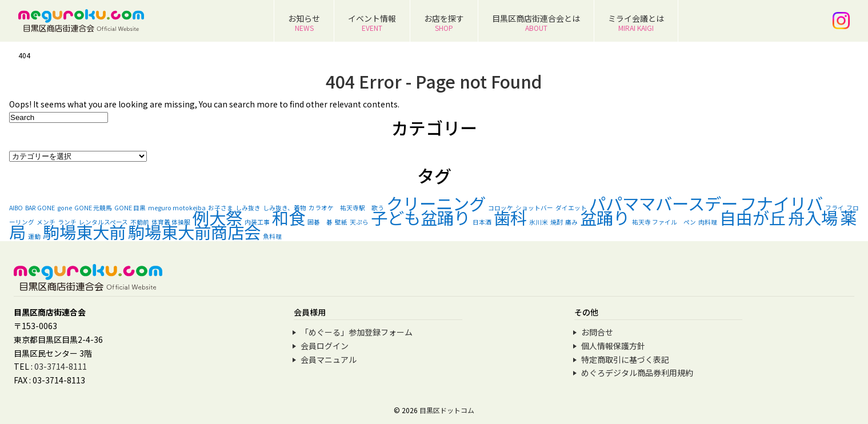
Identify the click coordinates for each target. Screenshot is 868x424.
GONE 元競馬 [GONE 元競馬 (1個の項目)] (93, 208)
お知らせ (304, 23)
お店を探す (444, 23)
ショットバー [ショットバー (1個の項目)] (534, 208)
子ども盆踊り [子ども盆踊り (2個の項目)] (421, 217)
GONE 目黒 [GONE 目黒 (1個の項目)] (130, 208)
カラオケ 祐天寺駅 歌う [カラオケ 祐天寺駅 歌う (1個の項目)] (346, 208)
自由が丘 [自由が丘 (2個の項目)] (753, 217)
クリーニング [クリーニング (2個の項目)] (436, 203)
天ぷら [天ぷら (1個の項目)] (359, 222)
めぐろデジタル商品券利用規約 (637, 373)
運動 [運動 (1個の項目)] (34, 236)
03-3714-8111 (61, 366)
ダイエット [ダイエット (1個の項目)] (571, 208)
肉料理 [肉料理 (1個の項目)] (708, 222)
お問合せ (597, 332)
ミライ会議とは (636, 23)
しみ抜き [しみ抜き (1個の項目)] (248, 208)
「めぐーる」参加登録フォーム (357, 332)
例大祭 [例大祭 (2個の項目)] (217, 217)
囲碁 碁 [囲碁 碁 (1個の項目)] (320, 222)
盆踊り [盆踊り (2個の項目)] (605, 217)
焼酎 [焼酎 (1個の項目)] (557, 222)
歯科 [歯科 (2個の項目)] (510, 217)
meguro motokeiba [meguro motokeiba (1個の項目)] (177, 208)
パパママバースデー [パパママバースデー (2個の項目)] (663, 203)
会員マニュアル (329, 359)
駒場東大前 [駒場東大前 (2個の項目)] (84, 231)
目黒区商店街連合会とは (536, 23)
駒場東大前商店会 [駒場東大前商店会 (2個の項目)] (194, 231)
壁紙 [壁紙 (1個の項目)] (341, 222)
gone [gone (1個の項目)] (65, 208)
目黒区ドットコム (447, 410)
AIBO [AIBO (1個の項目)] (16, 208)
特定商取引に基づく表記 (625, 359)
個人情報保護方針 (613, 346)
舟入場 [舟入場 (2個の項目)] (813, 217)
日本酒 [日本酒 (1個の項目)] (482, 222)
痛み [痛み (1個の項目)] (571, 222)
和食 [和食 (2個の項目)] (289, 217)
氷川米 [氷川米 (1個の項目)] (539, 222)
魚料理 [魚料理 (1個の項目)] (272, 236)
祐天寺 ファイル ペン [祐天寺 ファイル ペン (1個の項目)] (664, 222)
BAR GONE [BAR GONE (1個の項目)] (40, 208)
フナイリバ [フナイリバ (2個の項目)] (781, 203)
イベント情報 (372, 23)
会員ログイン (325, 346)
